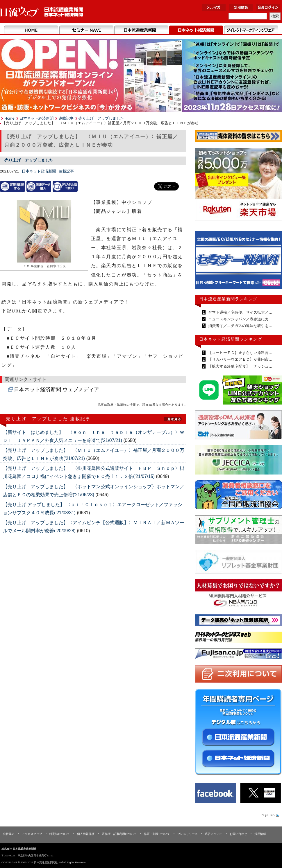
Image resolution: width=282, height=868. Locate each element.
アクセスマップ (32, 834)
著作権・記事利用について (119, 834)
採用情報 (260, 834)
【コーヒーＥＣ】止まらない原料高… (240, 353)
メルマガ (214, 7)
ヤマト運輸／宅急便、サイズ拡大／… (240, 312)
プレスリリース (188, 834)
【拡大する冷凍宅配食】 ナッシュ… (240, 366)
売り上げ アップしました (101, 118)
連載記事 (66, 118)
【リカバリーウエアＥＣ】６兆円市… (240, 359)
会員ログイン (268, 7)
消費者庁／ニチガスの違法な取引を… (240, 326)
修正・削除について (157, 834)
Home (31, 30)
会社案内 (9, 834)
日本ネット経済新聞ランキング (231, 339)
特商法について (60, 834)
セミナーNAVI (86, 30)
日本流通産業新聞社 (42, 12)
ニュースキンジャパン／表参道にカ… (240, 319)
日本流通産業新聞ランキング (228, 299)
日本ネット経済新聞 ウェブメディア (57, 389)
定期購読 (241, 7)
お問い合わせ (238, 834)
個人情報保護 (86, 834)
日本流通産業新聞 (141, 30)
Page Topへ (269, 815)
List (173, 418)
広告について (214, 834)
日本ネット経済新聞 (196, 30)
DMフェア (251, 30)
